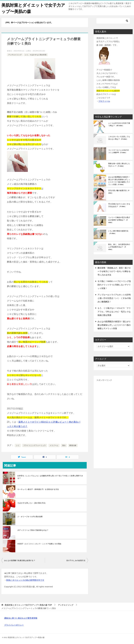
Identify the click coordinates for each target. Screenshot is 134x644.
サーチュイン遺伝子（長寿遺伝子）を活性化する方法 (38, 489)
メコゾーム (54, 445)
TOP (28, 605)
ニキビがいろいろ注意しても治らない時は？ (119, 138)
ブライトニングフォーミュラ (35, 445)
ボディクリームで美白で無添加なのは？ (33, 530)
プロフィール (104, 101)
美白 (64, 445)
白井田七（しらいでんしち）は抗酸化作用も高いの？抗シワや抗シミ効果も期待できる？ (50, 477)
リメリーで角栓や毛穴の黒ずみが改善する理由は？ (119, 220)
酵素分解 (73, 445)
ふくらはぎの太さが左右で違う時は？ (119, 124)
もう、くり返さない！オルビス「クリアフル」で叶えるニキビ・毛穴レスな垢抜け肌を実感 (114, 312)
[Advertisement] (113, 424)
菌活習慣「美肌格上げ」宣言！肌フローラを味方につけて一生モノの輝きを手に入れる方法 (114, 271)
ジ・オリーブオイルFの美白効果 (30, 517)
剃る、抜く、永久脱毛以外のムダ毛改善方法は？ (119, 247)
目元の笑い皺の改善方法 (119, 192)
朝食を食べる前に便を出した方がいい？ (119, 165)
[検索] (113, 21)
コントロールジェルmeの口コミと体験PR (119, 151)
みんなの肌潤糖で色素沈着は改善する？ (20, 560)
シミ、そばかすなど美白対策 (36, 55)
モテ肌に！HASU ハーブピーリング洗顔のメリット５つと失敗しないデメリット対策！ (114, 285)
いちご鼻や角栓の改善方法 (118, 232)
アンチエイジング (15, 55)
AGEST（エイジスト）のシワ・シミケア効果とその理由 (39, 544)
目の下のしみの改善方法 (76, 560)
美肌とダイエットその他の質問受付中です (25, 580)
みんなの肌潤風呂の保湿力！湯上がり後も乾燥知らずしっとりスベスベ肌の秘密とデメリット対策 (119, 181)
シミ (18, 445)
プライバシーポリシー (14, 625)
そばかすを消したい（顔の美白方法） (32, 503)
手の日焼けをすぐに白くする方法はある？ (119, 205)
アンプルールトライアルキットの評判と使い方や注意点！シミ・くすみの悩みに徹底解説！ (114, 298)
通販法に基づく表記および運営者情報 (21, 618)
